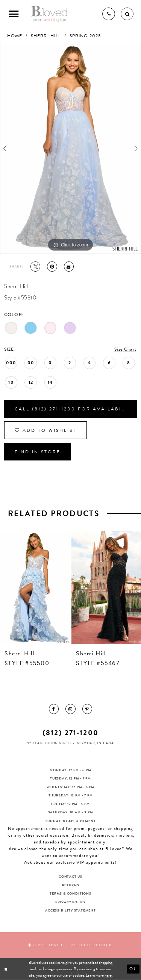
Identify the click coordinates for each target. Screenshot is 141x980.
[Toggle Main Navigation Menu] (14, 14)
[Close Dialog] (7, 969)
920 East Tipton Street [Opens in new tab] (49, 743)
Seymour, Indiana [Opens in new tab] (96, 743)
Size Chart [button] (125, 349)
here (108, 975)
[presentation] (35, 587)
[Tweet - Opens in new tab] (35, 266)
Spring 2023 (85, 36)
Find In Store (38, 452)
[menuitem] (54, 709)
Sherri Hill (46, 36)
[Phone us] (109, 14)
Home (15, 36)
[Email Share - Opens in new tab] (69, 266)
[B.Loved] (49, 14)
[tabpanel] (70, 149)
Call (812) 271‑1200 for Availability (74, 409)
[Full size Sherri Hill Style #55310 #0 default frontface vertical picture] (70, 149)
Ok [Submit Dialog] (133, 969)
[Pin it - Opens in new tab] (52, 266)
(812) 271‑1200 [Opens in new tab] (70, 733)
